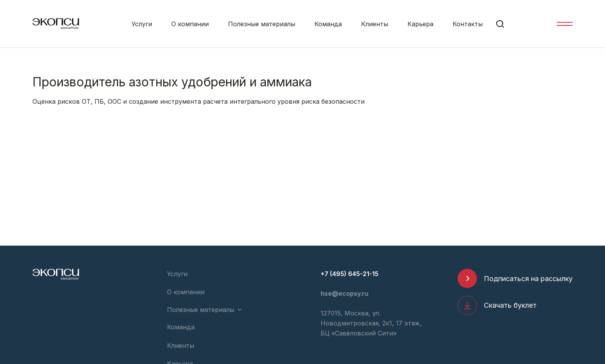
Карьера (420, 24)
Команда (328, 24)
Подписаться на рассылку (528, 279)
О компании (190, 24)
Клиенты (375, 24)
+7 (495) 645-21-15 (350, 274)
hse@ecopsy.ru (345, 293)
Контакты (468, 24)
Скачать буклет (510, 305)
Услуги (142, 24)
